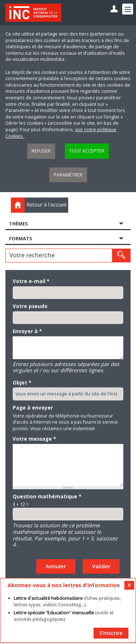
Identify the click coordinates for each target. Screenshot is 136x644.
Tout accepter (87, 151)
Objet (22, 383)
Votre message (34, 439)
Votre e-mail (31, 281)
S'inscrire (111, 633)
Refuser (41, 151)
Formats (20, 239)
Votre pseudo (30, 306)
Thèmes (18, 224)
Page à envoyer (33, 408)
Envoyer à (27, 331)
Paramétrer (68, 175)
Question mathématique (47, 496)
